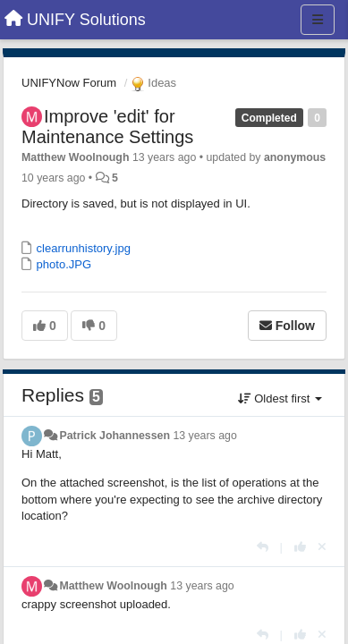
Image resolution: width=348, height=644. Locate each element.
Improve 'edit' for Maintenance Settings (107, 127)
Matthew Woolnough (75, 157)
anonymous (295, 157)
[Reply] (263, 547)
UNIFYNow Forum (69, 83)
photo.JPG (62, 264)
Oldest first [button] (280, 398)
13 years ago (204, 436)
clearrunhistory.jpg (82, 248)
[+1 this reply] (300, 547)
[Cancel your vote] (322, 547)
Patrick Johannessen (115, 436)
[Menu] (318, 20)
